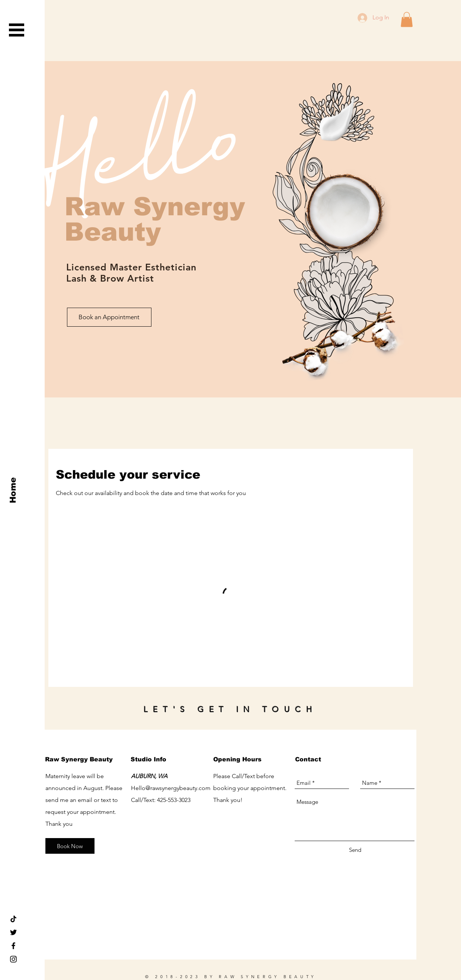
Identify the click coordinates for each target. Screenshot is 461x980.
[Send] (355, 850)
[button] (17, 30)
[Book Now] (70, 846)
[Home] (13, 490)
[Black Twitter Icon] (13, 932)
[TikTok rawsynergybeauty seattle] (13, 919)
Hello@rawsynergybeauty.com (171, 788)
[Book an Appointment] (109, 317)
